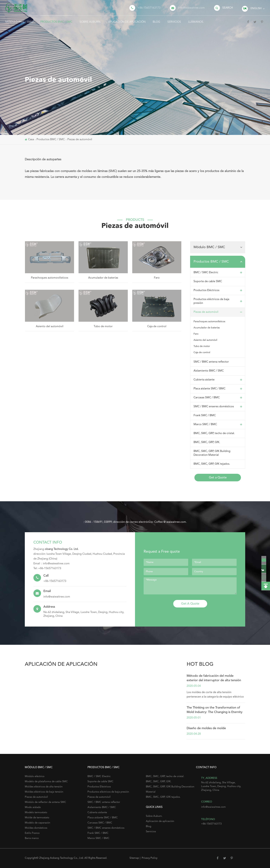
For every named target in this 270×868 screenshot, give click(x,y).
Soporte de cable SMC (208, 281)
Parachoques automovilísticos (50, 278)
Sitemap (134, 858)
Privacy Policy (150, 858)
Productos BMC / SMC (56, 20)
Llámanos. (196, 20)
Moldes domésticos (36, 828)
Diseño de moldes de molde (206, 728)
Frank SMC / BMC (205, 416)
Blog (156, 20)
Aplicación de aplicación (127, 20)
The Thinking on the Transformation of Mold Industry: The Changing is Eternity (215, 710)
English (256, 9)
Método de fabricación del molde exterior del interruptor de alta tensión (214, 678)
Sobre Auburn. (90, 20)
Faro (157, 278)
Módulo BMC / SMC (19, 20)
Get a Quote (218, 478)
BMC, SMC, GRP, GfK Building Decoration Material (212, 453)
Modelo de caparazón (37, 823)
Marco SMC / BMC (219, 424)
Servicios (174, 20)
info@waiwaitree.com (191, 8)
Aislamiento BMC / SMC (209, 371)
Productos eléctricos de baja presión (219, 301)
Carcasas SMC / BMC (219, 398)
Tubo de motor (103, 327)
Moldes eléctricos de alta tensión (44, 787)
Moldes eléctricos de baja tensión (44, 792)
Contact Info (48, 543)
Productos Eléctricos (219, 290)
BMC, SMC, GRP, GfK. (207, 442)
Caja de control (157, 327)
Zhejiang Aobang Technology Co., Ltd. (62, 858)
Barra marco (32, 838)
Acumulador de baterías (103, 278)
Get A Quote (190, 604)
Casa (31, 140)
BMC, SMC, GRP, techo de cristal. (214, 433)
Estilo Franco (32, 833)
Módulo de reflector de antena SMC (45, 802)
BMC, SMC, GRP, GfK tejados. (212, 464)
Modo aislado (33, 807)
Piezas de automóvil (80, 140)
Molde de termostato (37, 818)
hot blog (200, 664)
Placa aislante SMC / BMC (219, 389)
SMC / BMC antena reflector (211, 362)
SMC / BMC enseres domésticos (219, 407)
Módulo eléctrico (35, 776)
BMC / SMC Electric (219, 273)
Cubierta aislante (219, 380)
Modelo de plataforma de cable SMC (46, 782)
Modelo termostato (36, 813)
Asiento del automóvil (50, 327)
